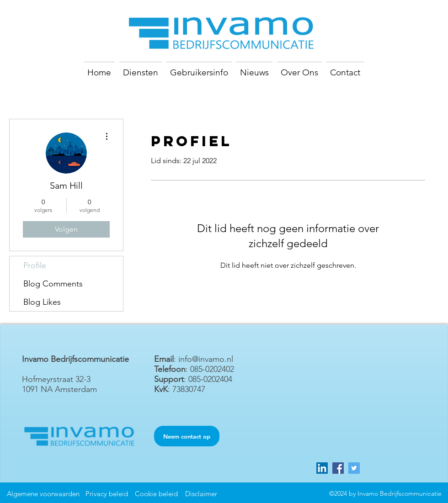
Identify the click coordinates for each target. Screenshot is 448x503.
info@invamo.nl (206, 359)
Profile (35, 265)
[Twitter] (354, 468)
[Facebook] (338, 468)
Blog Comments (53, 284)
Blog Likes (42, 302)
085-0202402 (212, 369)
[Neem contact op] (187, 436)
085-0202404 (210, 379)
